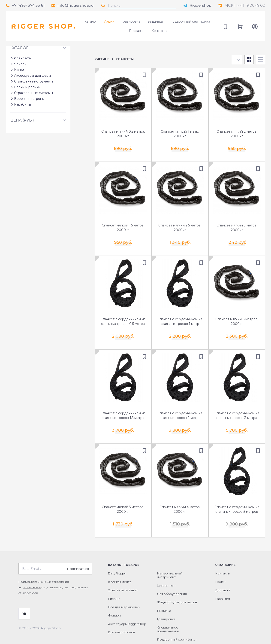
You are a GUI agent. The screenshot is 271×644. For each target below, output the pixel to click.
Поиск (220, 568)
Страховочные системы (33, 122)
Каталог (91, 21)
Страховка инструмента (34, 111)
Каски (19, 99)
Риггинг (102, 59)
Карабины (23, 134)
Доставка (137, 31)
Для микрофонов (122, 618)
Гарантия (223, 585)
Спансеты (23, 88)
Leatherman (166, 571)
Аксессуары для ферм (32, 105)
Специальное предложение (168, 615)
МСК (229, 5)
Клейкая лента (120, 568)
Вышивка (155, 21)
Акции (109, 21)
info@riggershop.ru (75, 5)
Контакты (159, 31)
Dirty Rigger (117, 559)
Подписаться (78, 555)
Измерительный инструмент (170, 561)
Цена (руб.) (22, 150)
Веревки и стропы (29, 128)
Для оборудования (172, 580)
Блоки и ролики (27, 117)
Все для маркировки (124, 593)
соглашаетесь (32, 573)
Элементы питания (123, 576)
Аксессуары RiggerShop (127, 610)
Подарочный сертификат (191, 21)
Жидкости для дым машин (177, 588)
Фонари (114, 601)
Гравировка (131, 21)
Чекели (20, 94)
